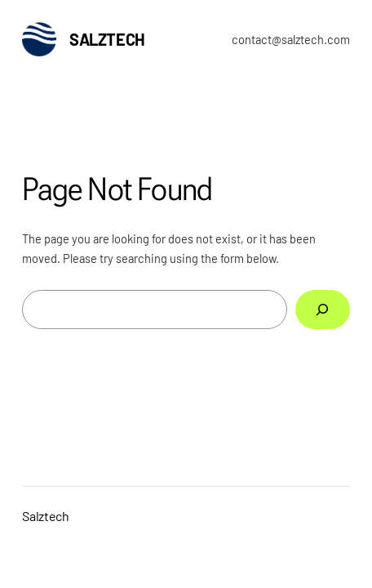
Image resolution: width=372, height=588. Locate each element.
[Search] (323, 309)
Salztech (107, 39)
